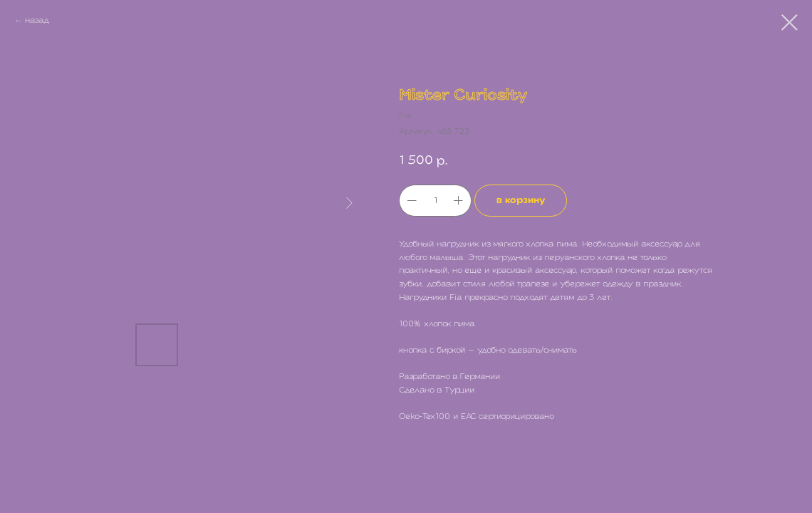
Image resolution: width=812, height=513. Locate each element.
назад (37, 21)
